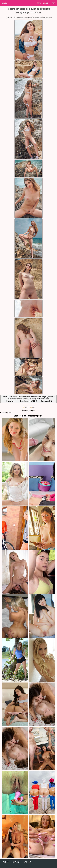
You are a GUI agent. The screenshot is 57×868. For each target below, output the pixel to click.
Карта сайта (27, 862)
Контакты (16, 862)
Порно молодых (43, 3)
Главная (6, 862)
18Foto (4, 3)
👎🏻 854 (32, 407)
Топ (54, 3)
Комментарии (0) (7, 413)
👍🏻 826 (25, 407)
